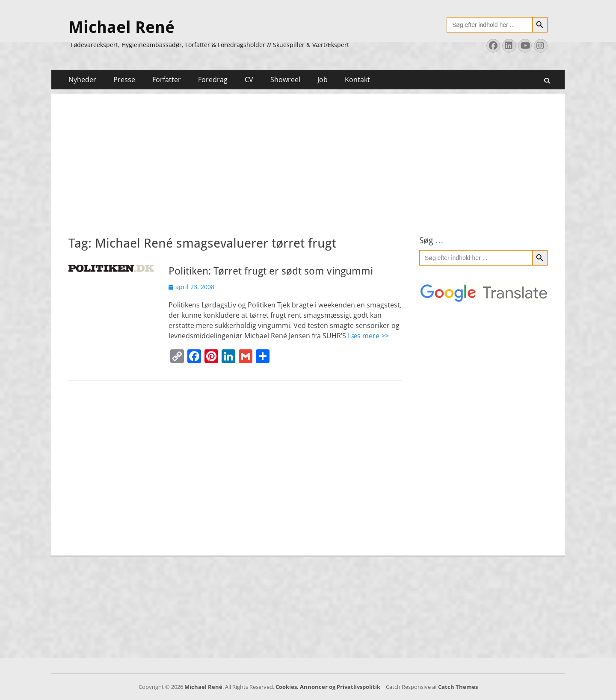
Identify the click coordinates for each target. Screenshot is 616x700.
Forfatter (167, 80)
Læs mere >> (368, 336)
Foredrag (213, 80)
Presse (124, 80)
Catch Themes (458, 687)
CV (249, 80)
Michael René (121, 27)
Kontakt (357, 80)
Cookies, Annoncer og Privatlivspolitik (328, 687)
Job (323, 80)
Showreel (285, 80)
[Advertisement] (308, 154)
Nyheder (82, 80)
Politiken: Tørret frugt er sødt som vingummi (271, 271)
